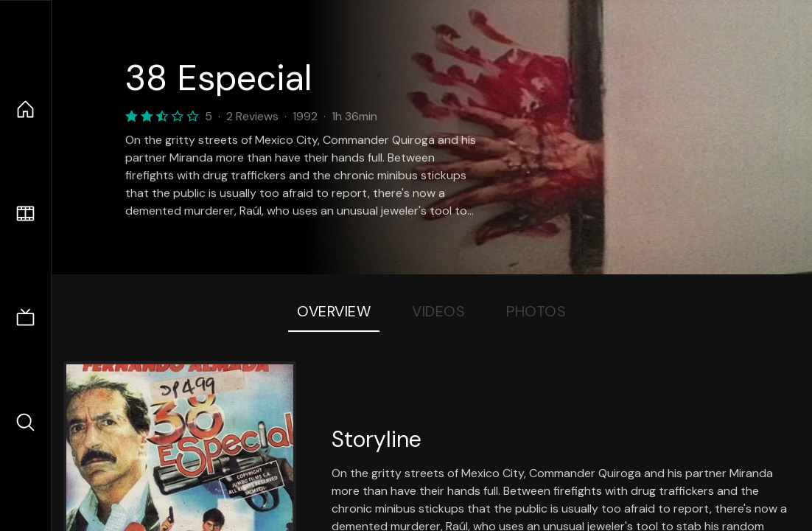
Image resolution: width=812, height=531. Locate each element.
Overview (334, 311)
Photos (536, 311)
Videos (438, 311)
